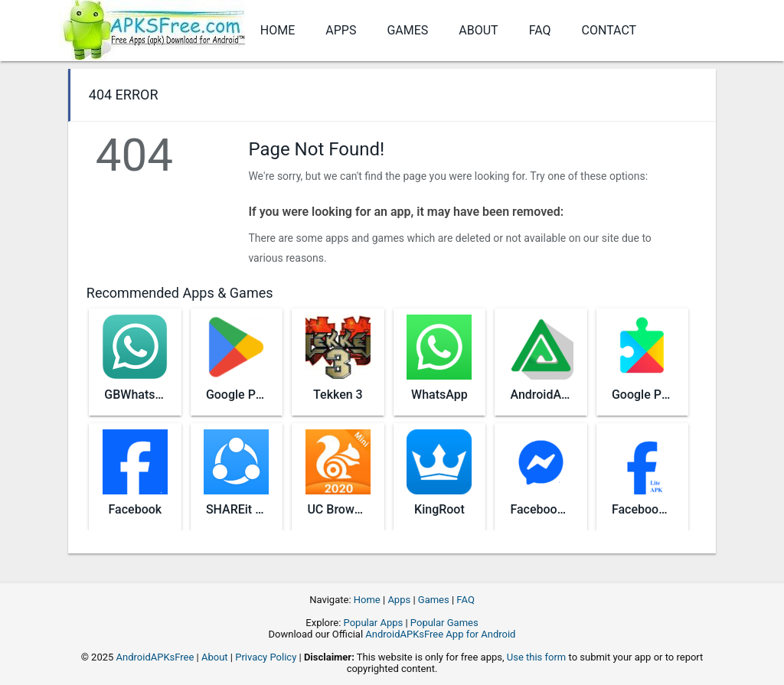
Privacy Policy (266, 657)
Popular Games (444, 623)
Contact (609, 30)
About (478, 30)
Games (407, 30)
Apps (341, 30)
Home (278, 30)
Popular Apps (374, 623)
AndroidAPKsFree (155, 657)
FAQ (540, 30)
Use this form (537, 657)
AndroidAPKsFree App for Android (440, 634)
